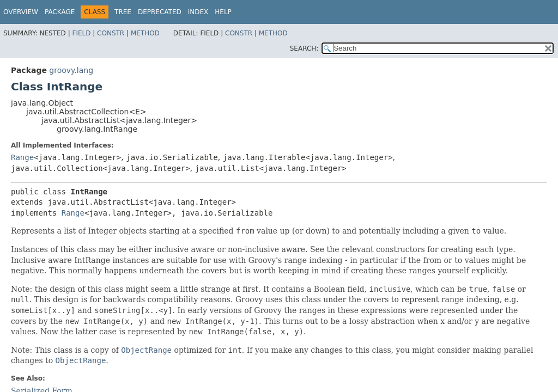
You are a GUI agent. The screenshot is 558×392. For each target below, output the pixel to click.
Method (145, 33)
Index (198, 12)
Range (22, 157)
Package (60, 12)
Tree (123, 12)
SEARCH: (304, 48)
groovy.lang (71, 70)
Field (81, 33)
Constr (111, 33)
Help (223, 12)
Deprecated (160, 12)
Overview (21, 12)
